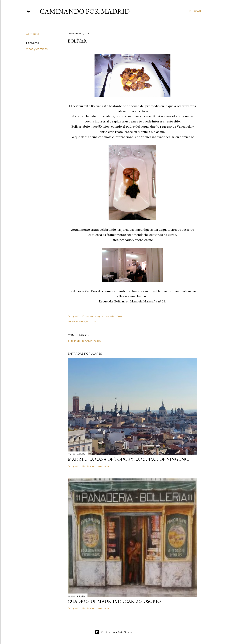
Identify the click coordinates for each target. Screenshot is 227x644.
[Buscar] (195, 11)
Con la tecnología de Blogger (114, 632)
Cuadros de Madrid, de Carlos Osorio (114, 601)
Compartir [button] (33, 34)
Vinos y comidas (37, 49)
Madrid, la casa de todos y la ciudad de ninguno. (128, 459)
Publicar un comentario (84, 341)
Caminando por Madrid (85, 11)
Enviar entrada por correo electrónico (103, 316)
